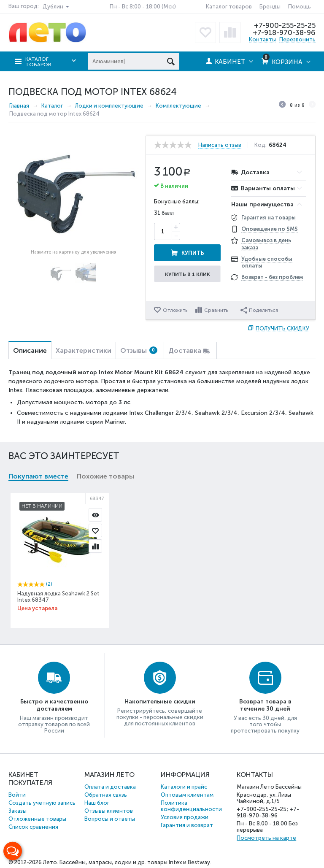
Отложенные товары (37, 819)
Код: (261, 145)
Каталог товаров (229, 7)
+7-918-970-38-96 (284, 32)
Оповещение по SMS (270, 229)
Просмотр (95, 515)
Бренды (270, 7)
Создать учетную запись (42, 803)
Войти (17, 795)
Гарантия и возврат (187, 825)
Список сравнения (33, 827)
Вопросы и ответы (110, 819)
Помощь (300, 7)
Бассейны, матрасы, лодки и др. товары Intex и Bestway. (135, 862)
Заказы (18, 811)
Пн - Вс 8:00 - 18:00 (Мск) (143, 7)
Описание (30, 350)
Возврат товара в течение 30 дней (265, 705)
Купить (193, 253)
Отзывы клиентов (109, 811)
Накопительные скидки (160, 702)
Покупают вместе (38, 476)
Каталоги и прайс (184, 787)
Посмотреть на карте (266, 838)
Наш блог (97, 803)
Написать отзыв (220, 145)
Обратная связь (106, 795)
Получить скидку (282, 329)
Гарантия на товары (269, 218)
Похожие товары (105, 476)
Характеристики (84, 350)
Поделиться (259, 310)
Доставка (185, 350)
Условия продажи (185, 817)
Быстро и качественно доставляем (54, 705)
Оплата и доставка (110, 787)
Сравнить (216, 310)
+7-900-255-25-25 (285, 25)
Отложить (175, 310)
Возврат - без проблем (272, 277)
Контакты (262, 39)
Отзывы (139, 350)
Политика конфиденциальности (191, 806)
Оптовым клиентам (187, 795)
